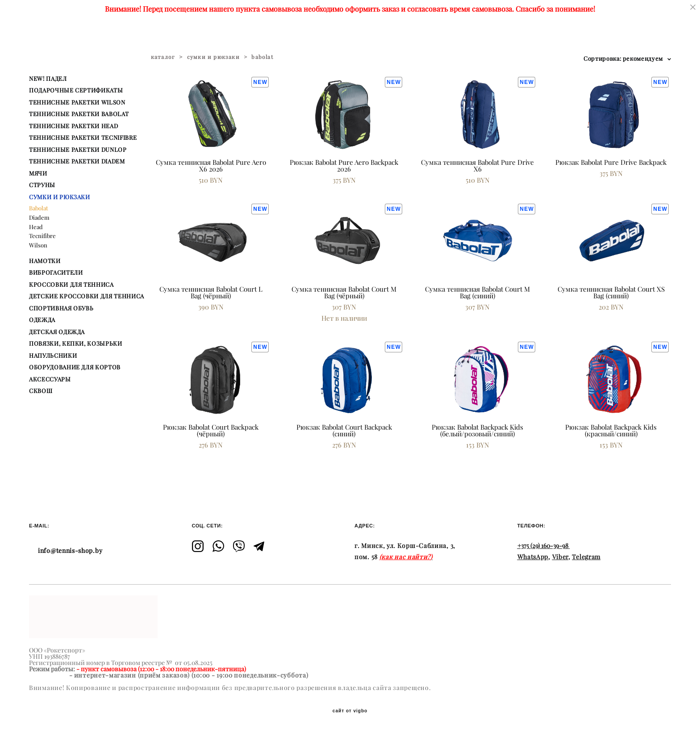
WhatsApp (533, 557)
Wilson (38, 245)
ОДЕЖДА (42, 320)
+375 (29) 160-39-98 (543, 546)
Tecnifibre (42, 236)
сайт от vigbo (350, 711)
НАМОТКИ (45, 261)
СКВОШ (41, 391)
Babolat (39, 208)
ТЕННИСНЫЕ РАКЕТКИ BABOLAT (79, 114)
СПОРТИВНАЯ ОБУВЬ (61, 308)
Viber (560, 557)
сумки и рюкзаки (213, 57)
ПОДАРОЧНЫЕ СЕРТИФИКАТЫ (76, 90)
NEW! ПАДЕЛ (48, 79)
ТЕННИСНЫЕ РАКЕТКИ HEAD (73, 126)
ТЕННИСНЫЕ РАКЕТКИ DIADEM (77, 161)
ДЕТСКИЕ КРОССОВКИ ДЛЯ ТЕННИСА (87, 296)
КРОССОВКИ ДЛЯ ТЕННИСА (71, 284)
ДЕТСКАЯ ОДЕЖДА (57, 332)
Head (36, 227)
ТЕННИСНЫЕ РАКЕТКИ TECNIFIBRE (83, 138)
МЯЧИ (38, 173)
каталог (163, 57)
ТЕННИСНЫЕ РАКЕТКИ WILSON (77, 102)
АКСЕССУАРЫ (50, 379)
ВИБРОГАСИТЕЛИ (56, 272)
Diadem (39, 218)
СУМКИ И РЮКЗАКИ (60, 197)
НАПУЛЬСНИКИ (53, 356)
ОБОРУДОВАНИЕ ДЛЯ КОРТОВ (75, 367)
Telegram (586, 557)
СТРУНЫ (42, 185)
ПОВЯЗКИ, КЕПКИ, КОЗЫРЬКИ (76, 343)
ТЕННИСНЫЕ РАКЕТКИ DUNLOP (78, 150)
